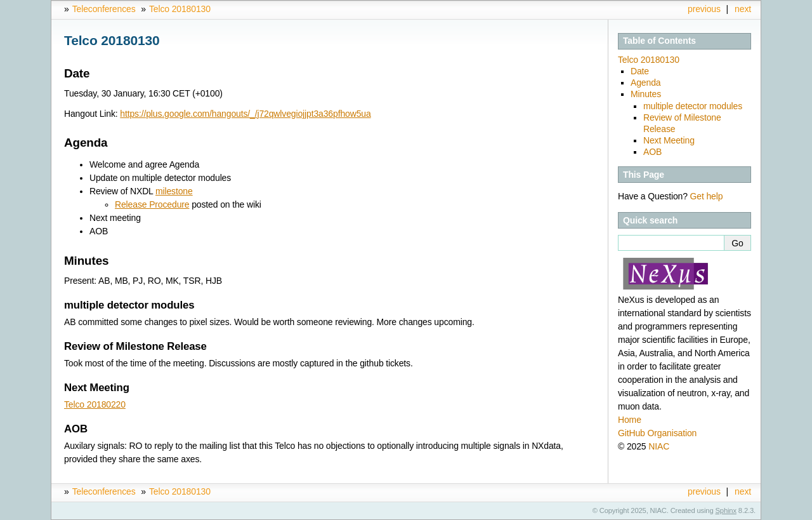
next (743, 9)
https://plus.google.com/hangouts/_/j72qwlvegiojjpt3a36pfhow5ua (245, 114)
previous (704, 9)
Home (630, 420)
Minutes (646, 94)
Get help (707, 196)
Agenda (645, 83)
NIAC (659, 446)
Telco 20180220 (95, 404)
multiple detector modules (693, 106)
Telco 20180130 (180, 9)
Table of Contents (659, 41)
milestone (174, 191)
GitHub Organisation (657, 433)
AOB (652, 152)
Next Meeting (669, 140)
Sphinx (726, 510)
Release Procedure (152, 204)
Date (640, 71)
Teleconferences (104, 9)
